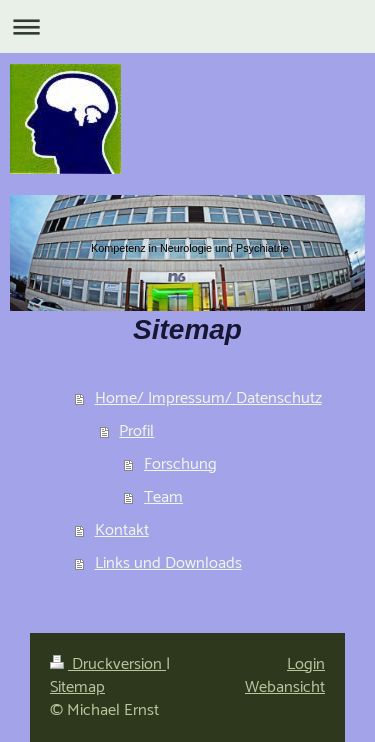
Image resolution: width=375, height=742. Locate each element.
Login (306, 664)
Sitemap (77, 687)
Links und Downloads (168, 563)
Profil (136, 431)
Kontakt (122, 530)
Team (163, 497)
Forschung (180, 464)
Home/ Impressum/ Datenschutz (208, 398)
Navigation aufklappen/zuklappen (187, 26)
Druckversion (108, 664)
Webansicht (285, 687)
